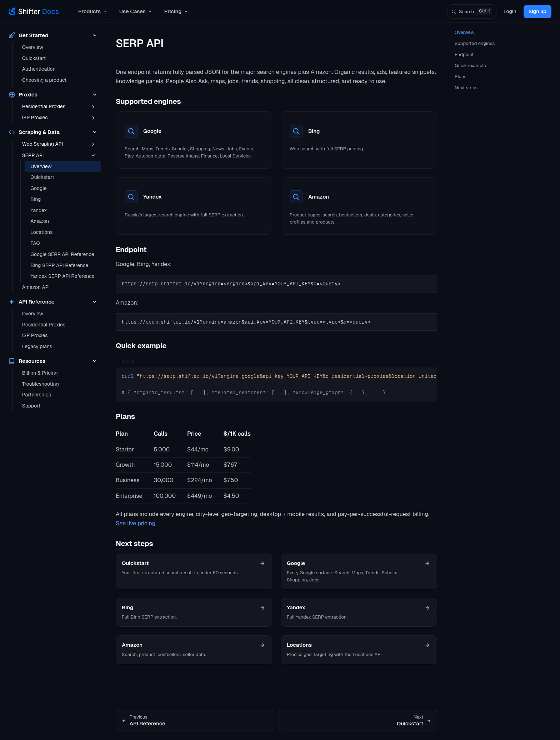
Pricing (176, 11)
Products (93, 11)
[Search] (472, 11)
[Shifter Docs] (34, 11)
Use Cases (136, 11)
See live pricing (136, 523)
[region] (276, 385)
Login (510, 11)
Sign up (537, 11)
